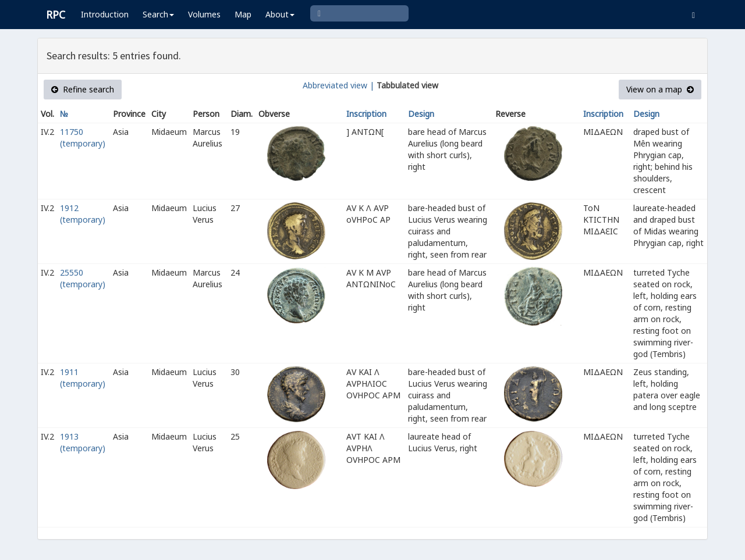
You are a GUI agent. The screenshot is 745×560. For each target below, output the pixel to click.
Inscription (366, 114)
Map (243, 14)
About (280, 14)
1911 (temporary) (83, 378)
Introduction (105, 14)
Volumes (204, 14)
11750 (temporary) (83, 138)
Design (421, 114)
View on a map (660, 89)
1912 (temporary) (83, 214)
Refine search (83, 89)
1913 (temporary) (83, 442)
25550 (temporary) (83, 278)
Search (158, 14)
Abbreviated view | (338, 85)
